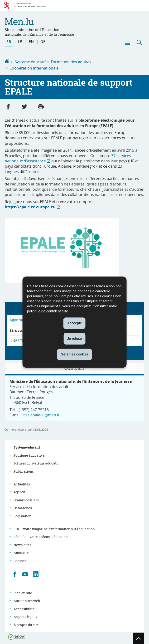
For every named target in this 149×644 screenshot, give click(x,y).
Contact (20, 560)
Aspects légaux (26, 616)
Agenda (20, 491)
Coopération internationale (34, 68)
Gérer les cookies (74, 354)
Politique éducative (29, 454)
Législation (22, 515)
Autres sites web (27, 600)
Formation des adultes (71, 62)
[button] (127, 43)
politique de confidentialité (48, 311)
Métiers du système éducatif (36, 462)
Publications (24, 470)
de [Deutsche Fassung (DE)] (43, 42)
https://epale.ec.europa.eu (30, 206)
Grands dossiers (26, 499)
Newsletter (22, 544)
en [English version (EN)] (31, 42)
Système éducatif (30, 62)
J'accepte (74, 323)
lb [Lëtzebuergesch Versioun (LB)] (20, 42)
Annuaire (21, 552)
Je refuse (75, 339)
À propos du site (26, 624)
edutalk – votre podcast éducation (41, 536)
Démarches (23, 507)
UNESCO (17, 340)
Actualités (22, 483)
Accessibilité (24, 608)
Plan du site (23, 592)
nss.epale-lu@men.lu (42, 414)
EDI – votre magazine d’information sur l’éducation (54, 528)
